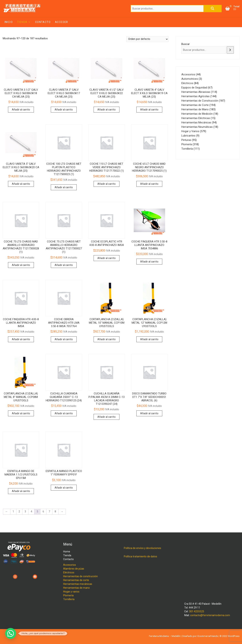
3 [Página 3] (25, 511)
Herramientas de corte (76, 580)
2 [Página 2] (19, 511)
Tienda (22, 22)
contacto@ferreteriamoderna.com (210, 615)
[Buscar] (230, 50)
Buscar (213, 9)
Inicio (9, 22)
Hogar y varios (71, 592)
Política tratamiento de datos (140, 556)
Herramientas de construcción (80, 576)
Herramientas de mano (76, 588)
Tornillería (69, 599)
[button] (11, 633)
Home (67, 552)
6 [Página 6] (43, 511)
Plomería (68, 595)
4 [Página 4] (31, 511)
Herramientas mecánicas (78, 584)
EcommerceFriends (208, 636)
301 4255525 (197, 611)
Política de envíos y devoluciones (142, 548)
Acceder (62, 22)
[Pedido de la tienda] (147, 39)
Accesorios (70, 565)
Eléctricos (69, 572)
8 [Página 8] (55, 511)
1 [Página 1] (13, 511)
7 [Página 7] (49, 511)
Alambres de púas (74, 569)
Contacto (43, 22)
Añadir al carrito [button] (21, 110)
